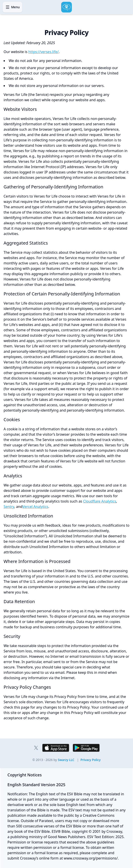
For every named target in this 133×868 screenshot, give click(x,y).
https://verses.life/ (43, 52)
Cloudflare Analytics (100, 501)
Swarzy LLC (66, 760)
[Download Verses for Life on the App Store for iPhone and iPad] (56, 748)
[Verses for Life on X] (36, 748)
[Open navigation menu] (12, 7)
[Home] (66, 7)
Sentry (9, 507)
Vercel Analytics (35, 507)
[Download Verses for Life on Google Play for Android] (86, 748)
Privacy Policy (91, 760)
